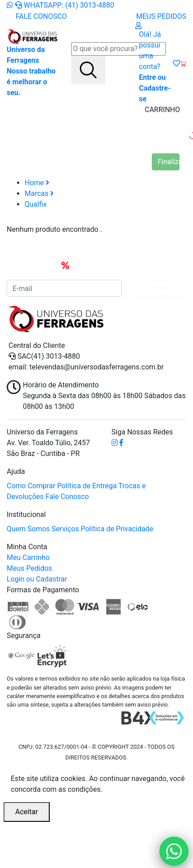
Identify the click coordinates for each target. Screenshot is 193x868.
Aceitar (27, 812)
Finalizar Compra (169, 162)
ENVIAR (161, 288)
